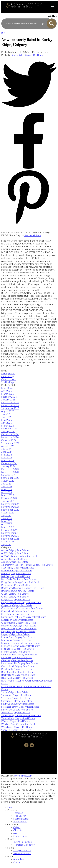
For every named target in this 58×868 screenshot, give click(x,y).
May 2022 (7, 521)
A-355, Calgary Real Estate (15, 553)
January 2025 (8, 431)
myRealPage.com (23, 776)
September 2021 (10, 539)
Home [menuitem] (11, 807)
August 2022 (8, 512)
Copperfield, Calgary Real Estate (18, 611)
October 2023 (9, 475)
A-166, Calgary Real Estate (15, 550)
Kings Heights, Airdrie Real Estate (18, 631)
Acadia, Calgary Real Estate (15, 559)
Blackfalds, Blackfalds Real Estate (18, 579)
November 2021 (10, 536)
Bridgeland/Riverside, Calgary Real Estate (23, 588)
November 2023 (10, 472)
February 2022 (9, 530)
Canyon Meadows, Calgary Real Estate (21, 602)
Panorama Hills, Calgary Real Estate (19, 663)
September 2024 (10, 443)
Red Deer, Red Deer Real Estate (18, 672)
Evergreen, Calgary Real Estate (17, 620)
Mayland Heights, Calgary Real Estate (20, 643)
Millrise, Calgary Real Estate (15, 652)
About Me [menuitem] (19, 859)
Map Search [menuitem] (20, 816)
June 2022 (7, 518)
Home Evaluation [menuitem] (22, 853)
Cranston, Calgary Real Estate (17, 614)
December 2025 (10, 402)
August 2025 (8, 411)
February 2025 (9, 428)
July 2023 (6, 483)
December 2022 (10, 504)
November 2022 (10, 507)
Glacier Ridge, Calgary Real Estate (19, 623)
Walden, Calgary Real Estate (16, 721)
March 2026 (8, 394)
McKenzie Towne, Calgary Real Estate (21, 646)
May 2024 (7, 455)
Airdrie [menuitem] (17, 833)
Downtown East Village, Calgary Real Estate (24, 617)
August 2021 (8, 541)
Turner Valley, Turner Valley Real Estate (21, 715)
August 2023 (8, 481)
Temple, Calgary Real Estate (16, 712)
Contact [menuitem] (18, 862)
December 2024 (10, 434)
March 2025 (8, 426)
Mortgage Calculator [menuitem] (24, 845)
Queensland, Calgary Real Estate (18, 666)
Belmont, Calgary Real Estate (16, 573)
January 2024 (8, 466)
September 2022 (10, 510)
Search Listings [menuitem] (21, 819)
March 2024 (8, 460)
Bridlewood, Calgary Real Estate (18, 591)
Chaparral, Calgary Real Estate (17, 605)
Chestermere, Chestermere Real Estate (22, 608)
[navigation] (29, 834)
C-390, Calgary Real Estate (15, 596)
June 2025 (7, 417)
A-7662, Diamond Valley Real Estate (20, 556)
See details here (33, 235)
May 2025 (7, 420)
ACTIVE (52, 16)
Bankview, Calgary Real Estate (17, 570)
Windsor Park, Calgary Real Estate (19, 724)
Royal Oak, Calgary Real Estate (17, 678)
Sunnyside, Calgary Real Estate (17, 709)
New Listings (8, 376)
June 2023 (7, 486)
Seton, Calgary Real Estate (15, 692)
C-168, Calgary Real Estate (15, 594)
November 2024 (10, 437)
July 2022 (6, 515)
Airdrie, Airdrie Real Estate (15, 562)
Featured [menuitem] (18, 813)
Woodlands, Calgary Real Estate (18, 727)
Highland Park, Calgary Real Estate (19, 628)
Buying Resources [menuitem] (22, 842)
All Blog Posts (8, 373)
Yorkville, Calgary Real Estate (16, 730)
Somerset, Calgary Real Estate (17, 701)
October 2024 (9, 440)
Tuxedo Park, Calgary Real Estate (18, 718)
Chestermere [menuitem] (20, 836)
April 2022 (7, 524)
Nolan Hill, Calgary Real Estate (17, 657)
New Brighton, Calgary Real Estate (19, 654)
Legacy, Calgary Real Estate (15, 634)
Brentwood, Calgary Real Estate (18, 585)
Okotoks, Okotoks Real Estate (17, 660)
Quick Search (14, 824)
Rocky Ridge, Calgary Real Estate (28, 55)
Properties (13, 810)
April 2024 (7, 457)
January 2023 (8, 501)
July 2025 (6, 414)
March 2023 (8, 495)
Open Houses (8, 379)
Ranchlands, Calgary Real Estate (18, 669)
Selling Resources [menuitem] (22, 850)
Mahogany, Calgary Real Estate (17, 640)
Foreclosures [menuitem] (20, 821)
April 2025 (7, 423)
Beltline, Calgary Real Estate (16, 576)
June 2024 (7, 452)
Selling (10, 847)
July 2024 (6, 449)
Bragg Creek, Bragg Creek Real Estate (21, 582)
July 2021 (6, 544)
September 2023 (10, 478)
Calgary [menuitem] (17, 827)
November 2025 (10, 405)
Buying (11, 839)
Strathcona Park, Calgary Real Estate (20, 707)
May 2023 (7, 489)
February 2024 (9, 463)
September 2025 (10, 408)
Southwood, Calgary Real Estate (18, 704)
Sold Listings (7, 382)
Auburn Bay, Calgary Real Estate (18, 568)
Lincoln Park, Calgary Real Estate (18, 637)
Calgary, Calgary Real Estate (16, 599)
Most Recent (8, 388)
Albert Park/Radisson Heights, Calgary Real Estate (27, 565)
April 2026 (7, 391)
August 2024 (8, 446)
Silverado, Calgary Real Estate (17, 698)
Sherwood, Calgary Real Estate (17, 695)
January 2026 (8, 399)
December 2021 (10, 533)
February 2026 (9, 397)
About (10, 856)
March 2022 (8, 527)
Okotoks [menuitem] (18, 830)
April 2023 (7, 492)
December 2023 (10, 469)
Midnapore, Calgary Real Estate (17, 649)
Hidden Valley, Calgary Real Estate (19, 625)
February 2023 (9, 498)
